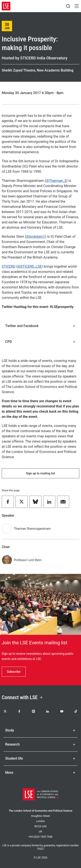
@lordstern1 (36, 237)
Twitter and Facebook (40, 326)
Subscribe (14, 672)
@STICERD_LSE (30, 266)
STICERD (9, 266)
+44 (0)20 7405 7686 (41, 837)
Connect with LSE (22, 697)
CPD (40, 342)
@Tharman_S (56, 181)
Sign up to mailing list (40, 473)
